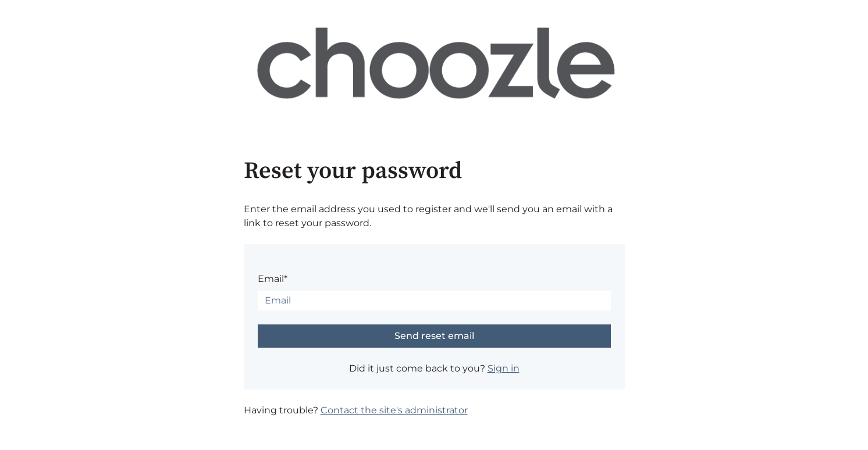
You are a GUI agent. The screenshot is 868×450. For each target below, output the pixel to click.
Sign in (504, 368)
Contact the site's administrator (394, 410)
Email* (273, 279)
